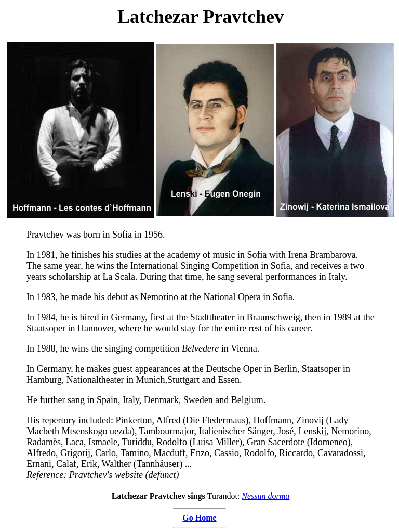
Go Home (199, 518)
